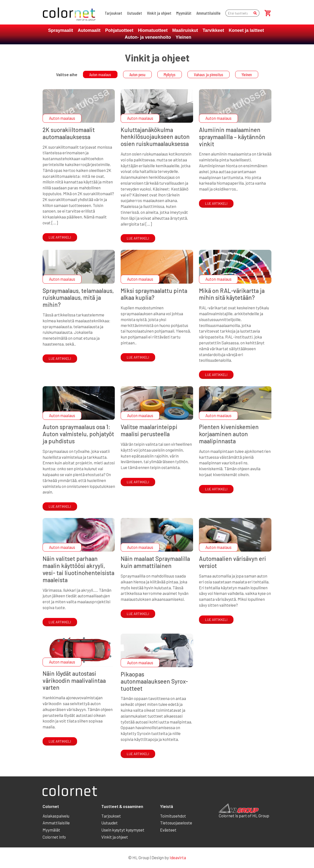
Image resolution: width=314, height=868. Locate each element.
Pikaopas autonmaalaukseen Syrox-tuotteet (154, 681)
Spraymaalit (61, 30)
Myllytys (170, 74)
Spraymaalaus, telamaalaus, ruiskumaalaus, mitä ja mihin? (78, 298)
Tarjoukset (113, 13)
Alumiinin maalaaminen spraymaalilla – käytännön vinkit (232, 137)
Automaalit (89, 30)
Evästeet (168, 830)
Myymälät (184, 13)
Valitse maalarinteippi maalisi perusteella (149, 430)
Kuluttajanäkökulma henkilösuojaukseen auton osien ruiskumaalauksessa (155, 137)
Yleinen (183, 37)
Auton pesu (137, 74)
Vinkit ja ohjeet (159, 13)
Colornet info (54, 837)
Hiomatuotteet (153, 30)
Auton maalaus (100, 74)
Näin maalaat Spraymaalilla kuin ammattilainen (155, 562)
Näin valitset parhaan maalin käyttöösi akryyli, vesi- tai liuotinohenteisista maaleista (78, 569)
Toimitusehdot (173, 816)
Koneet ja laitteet (246, 30)
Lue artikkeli (60, 237)
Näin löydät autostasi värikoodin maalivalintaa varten (74, 681)
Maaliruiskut (185, 30)
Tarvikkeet (213, 30)
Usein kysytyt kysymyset (123, 830)
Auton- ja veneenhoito (148, 37)
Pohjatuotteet (119, 30)
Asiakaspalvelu (56, 816)
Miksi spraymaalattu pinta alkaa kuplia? (154, 294)
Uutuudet (134, 13)
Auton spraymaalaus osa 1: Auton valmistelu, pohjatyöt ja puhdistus (78, 434)
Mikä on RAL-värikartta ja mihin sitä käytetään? (232, 294)
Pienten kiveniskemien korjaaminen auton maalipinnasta (229, 434)
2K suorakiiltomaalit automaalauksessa (69, 133)
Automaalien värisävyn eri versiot (233, 562)
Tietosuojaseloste (176, 823)
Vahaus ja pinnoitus (209, 74)
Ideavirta (178, 857)
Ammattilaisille (208, 13)
